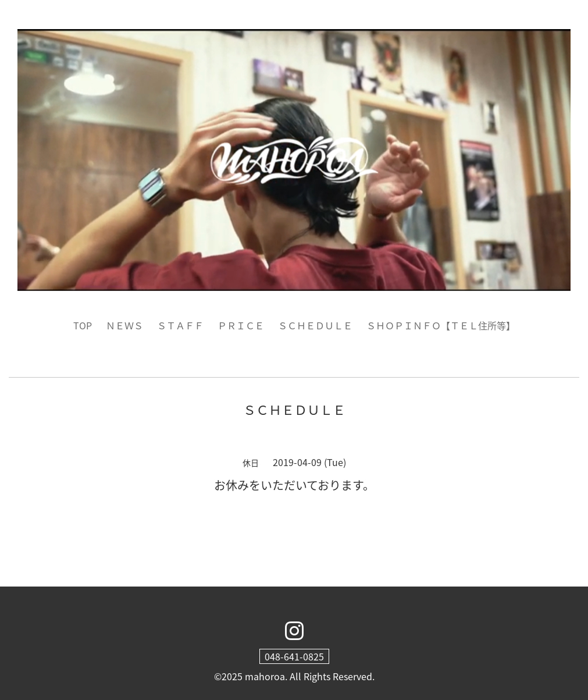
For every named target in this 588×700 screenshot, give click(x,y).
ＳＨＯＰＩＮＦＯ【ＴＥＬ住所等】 (441, 325)
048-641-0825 (294, 656)
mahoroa (265, 676)
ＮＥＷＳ (124, 325)
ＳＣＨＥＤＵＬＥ (315, 325)
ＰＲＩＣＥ (241, 325)
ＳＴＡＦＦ (180, 325)
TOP (83, 325)
